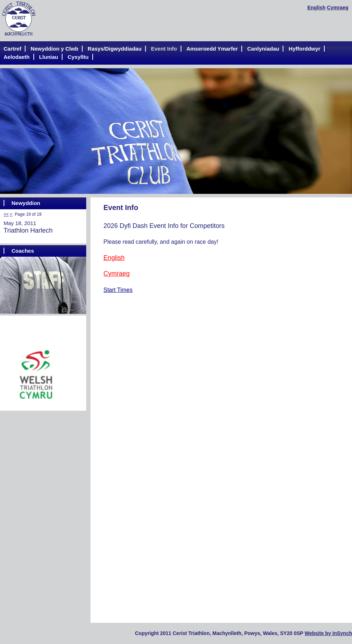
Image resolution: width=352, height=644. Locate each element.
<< (6, 214)
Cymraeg (338, 8)
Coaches (23, 251)
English (317, 8)
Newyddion (26, 203)
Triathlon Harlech (28, 230)
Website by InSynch (328, 633)
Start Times (118, 290)
